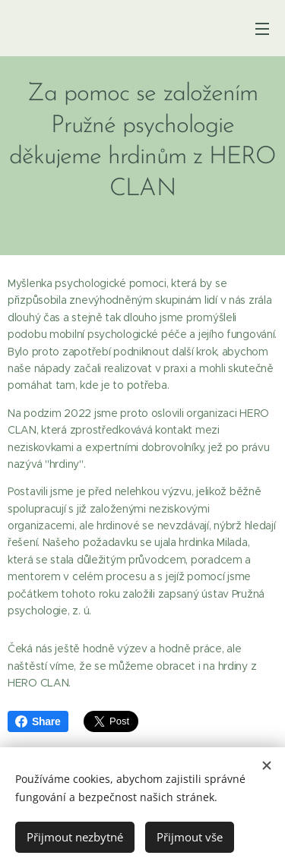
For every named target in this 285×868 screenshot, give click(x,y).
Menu (262, 29)
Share (38, 721)
